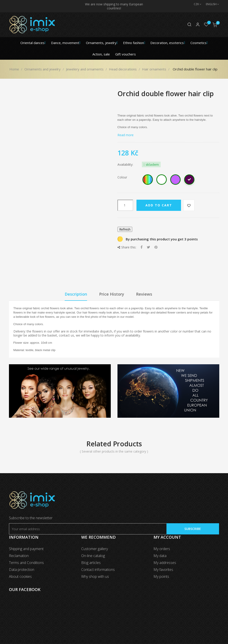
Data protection (22, 570)
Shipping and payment (26, 549)
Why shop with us (95, 576)
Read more (126, 135)
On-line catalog (93, 556)
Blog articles (91, 563)
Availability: (125, 165)
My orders (162, 549)
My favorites (163, 570)
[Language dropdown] (210, 4)
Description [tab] (76, 294)
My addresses (165, 563)
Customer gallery (95, 549)
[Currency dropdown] (195, 4)
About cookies (20, 576)
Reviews (144, 294)
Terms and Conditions (26, 563)
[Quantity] (125, 205)
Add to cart (159, 205)
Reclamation (19, 556)
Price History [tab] (112, 294)
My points (161, 576)
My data (160, 556)
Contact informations (98, 570)
